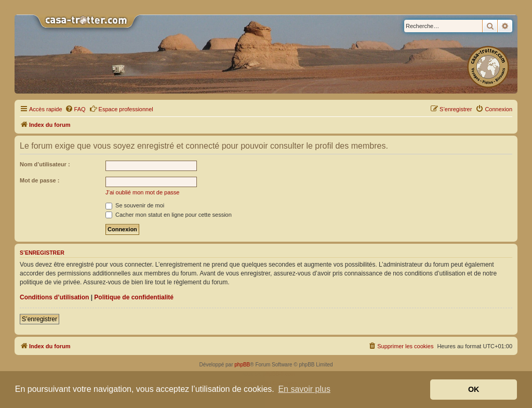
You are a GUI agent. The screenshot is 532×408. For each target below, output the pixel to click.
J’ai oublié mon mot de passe (142, 192)
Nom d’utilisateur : (45, 164)
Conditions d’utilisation (54, 297)
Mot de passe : (39, 180)
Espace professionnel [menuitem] (121, 109)
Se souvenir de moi (135, 205)
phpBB (242, 365)
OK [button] (474, 389)
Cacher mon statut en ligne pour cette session (169, 215)
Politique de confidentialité (134, 297)
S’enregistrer (39, 319)
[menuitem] (75, 109)
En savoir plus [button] (304, 389)
